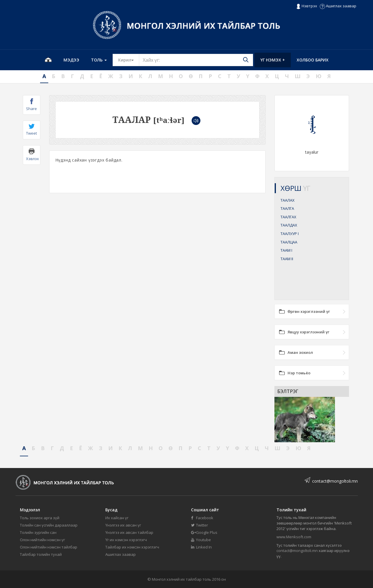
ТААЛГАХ (288, 217)
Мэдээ (71, 60)
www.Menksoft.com (294, 537)
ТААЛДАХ (289, 225)
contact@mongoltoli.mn (335, 481)
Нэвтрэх (306, 6)
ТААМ (286, 250)
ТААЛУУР (290, 234)
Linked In (201, 547)
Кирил (129, 60)
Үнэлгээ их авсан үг (123, 525)
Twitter (200, 525)
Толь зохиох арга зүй (40, 518)
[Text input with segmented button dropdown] (196, 60)
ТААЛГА (287, 208)
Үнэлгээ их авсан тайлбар (129, 532)
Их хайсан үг (117, 518)
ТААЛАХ (288, 200)
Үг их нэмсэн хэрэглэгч (126, 540)
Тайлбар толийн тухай (41, 554)
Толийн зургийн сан (38, 532)
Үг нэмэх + (273, 60)
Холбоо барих (313, 60)
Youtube (201, 540)
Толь (99, 60)
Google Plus (204, 532)
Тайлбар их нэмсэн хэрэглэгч (132, 547)
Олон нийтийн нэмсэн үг (42, 540)
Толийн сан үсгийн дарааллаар (49, 525)
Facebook (202, 518)
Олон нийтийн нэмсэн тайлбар (49, 547)
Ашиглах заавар (338, 6)
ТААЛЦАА (289, 242)
